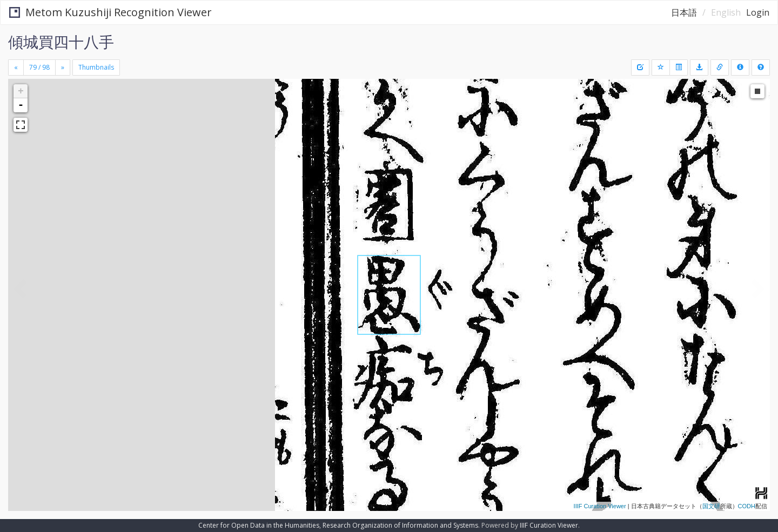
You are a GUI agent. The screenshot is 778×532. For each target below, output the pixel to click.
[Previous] (16, 68)
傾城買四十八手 (61, 42)
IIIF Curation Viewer (600, 506)
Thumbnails (96, 67)
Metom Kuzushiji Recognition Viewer (110, 12)
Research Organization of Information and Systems (400, 525)
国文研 (711, 506)
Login (758, 12)
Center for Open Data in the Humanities (259, 525)
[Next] (63, 68)
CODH (747, 506)
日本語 (684, 12)
